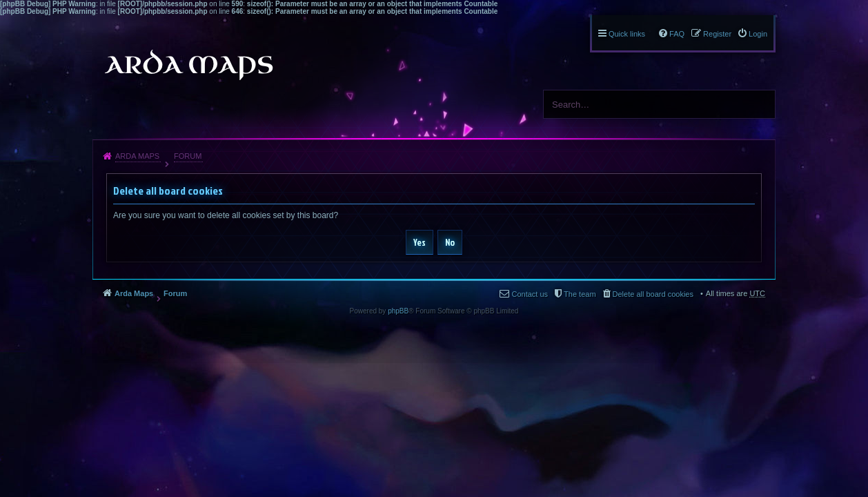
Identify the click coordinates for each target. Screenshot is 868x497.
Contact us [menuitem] (530, 294)
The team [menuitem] (580, 294)
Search (760, 104)
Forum (188, 156)
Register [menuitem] (717, 34)
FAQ (677, 34)
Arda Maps (137, 156)
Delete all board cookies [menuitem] (653, 294)
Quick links (627, 34)
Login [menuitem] (758, 34)
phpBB (398, 311)
